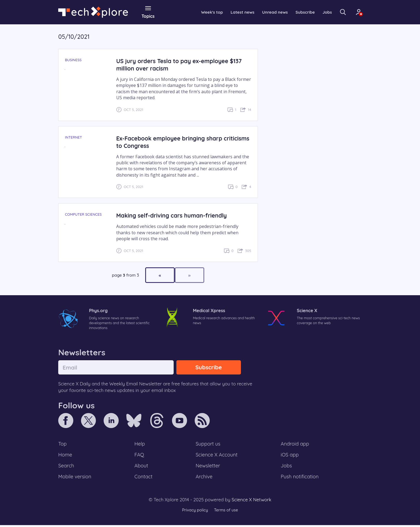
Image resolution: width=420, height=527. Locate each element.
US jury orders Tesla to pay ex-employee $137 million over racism (181, 65)
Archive (204, 478)
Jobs (320, 12)
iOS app (290, 456)
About (142, 467)
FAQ (140, 456)
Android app (295, 445)
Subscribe (297, 12)
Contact (144, 478)
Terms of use (226, 512)
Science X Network (251, 502)
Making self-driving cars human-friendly (173, 215)
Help (140, 445)
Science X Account (217, 456)
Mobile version (75, 478)
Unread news (266, 12)
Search (66, 467)
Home (65, 456)
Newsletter (208, 467)
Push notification (300, 478)
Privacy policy (194, 512)
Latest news (232, 12)
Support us (208, 445)
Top (63, 445)
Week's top (200, 12)
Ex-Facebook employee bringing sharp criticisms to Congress (171, 142)
